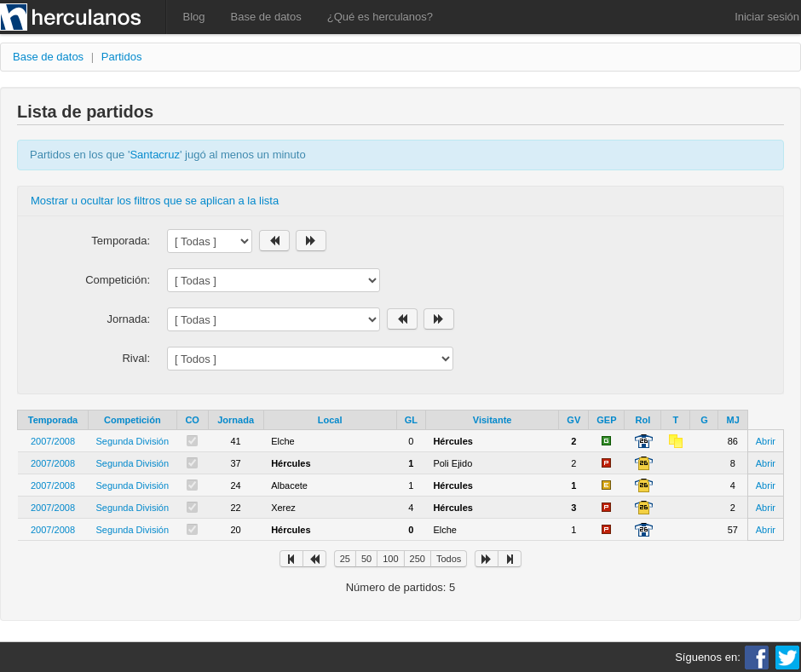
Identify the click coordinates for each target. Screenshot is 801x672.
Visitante (493, 420)
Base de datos (266, 17)
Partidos (122, 57)
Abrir (766, 441)
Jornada (236, 420)
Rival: (136, 358)
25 (345, 559)
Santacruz (155, 155)
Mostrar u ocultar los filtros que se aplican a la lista (155, 201)
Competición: (118, 280)
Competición (133, 420)
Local (330, 420)
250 (418, 559)
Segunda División (133, 441)
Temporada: (121, 241)
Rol (643, 420)
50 (366, 559)
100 (390, 559)
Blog (194, 17)
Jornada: (128, 319)
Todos (449, 559)
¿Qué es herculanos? (380, 17)
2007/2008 (53, 441)
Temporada (53, 420)
